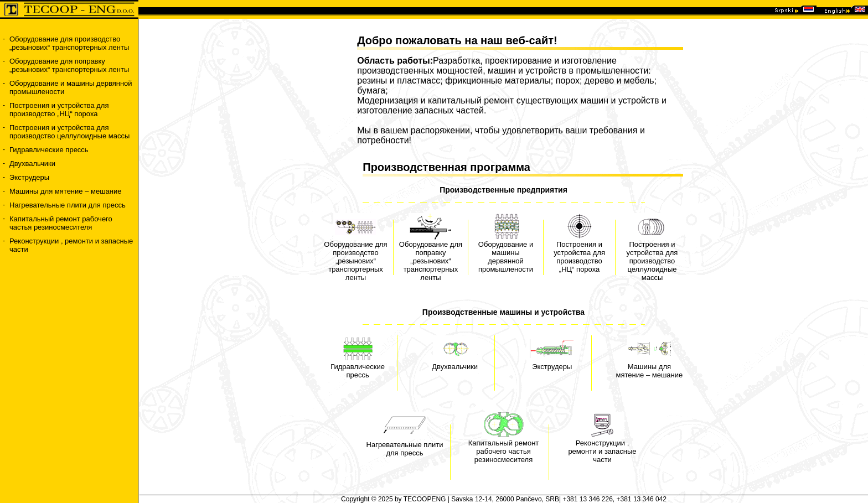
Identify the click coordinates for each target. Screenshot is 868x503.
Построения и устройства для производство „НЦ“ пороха (59, 110)
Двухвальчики (32, 164)
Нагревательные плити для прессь (68, 205)
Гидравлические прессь (49, 150)
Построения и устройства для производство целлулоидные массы (69, 132)
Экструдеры (29, 177)
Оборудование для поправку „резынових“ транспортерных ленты (69, 65)
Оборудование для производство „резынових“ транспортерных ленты (69, 43)
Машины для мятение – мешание (66, 191)
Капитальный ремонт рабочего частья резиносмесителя (61, 223)
